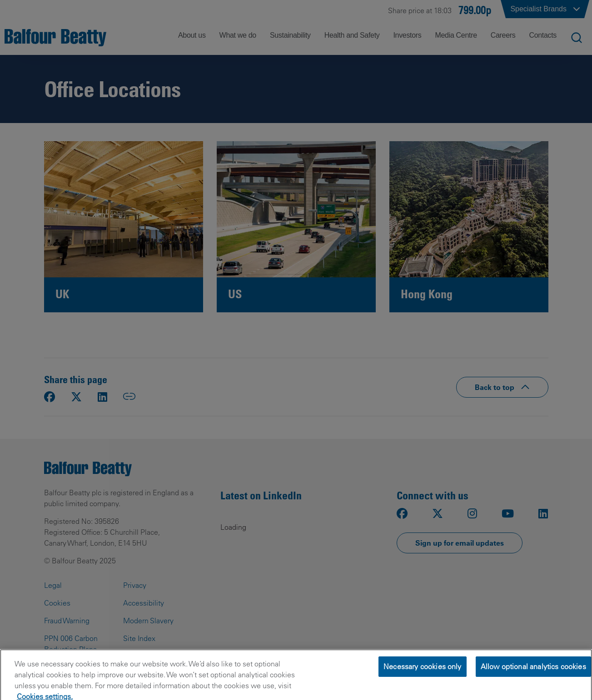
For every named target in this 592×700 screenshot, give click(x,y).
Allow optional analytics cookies (533, 681)
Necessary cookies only (423, 681)
